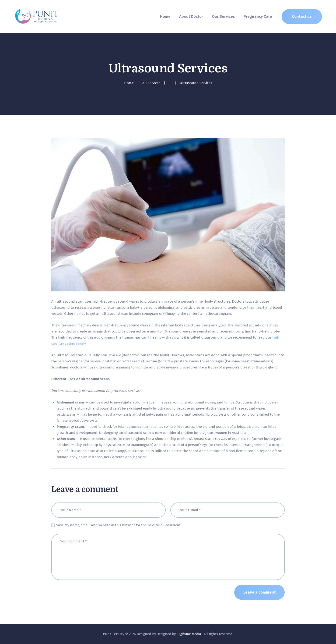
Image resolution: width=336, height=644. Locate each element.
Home (129, 83)
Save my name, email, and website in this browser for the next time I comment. (119, 525)
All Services (151, 83)
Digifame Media (190, 634)
